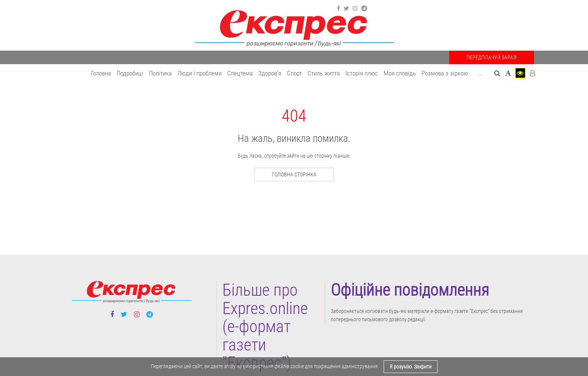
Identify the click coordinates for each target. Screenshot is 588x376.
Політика (160, 73)
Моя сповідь (400, 73)
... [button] (480, 73)
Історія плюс (362, 73)
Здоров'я (270, 73)
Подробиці (130, 73)
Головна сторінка (294, 174)
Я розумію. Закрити (411, 367)
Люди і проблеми (199, 73)
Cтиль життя (324, 73)
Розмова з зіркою (445, 73)
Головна (101, 73)
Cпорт (294, 73)
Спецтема (240, 73)
